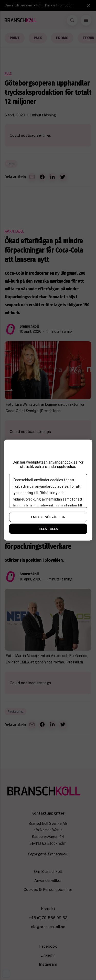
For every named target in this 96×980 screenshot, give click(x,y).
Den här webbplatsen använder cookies (45, 462)
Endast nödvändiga (48, 517)
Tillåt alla (48, 529)
